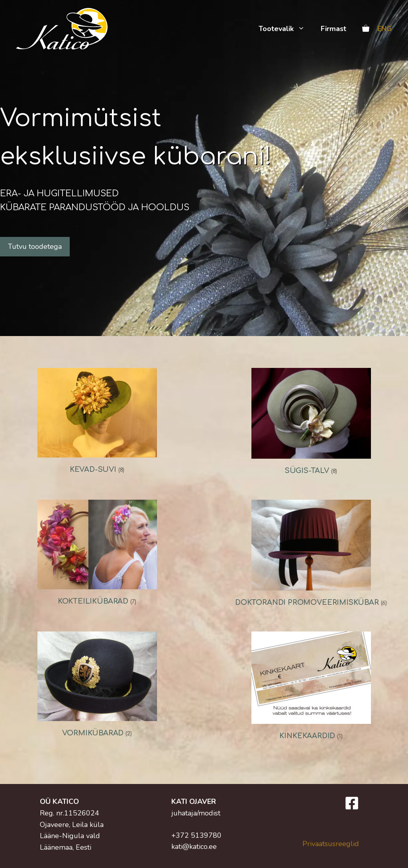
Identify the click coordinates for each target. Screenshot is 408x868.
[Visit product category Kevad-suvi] (97, 423)
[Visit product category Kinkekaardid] (311, 688)
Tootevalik (286, 29)
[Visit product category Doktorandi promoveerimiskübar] (311, 556)
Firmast (333, 29)
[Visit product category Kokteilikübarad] (97, 555)
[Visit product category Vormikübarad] (97, 687)
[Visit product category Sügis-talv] (311, 424)
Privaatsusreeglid (331, 844)
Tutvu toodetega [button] (35, 246)
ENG (385, 29)
